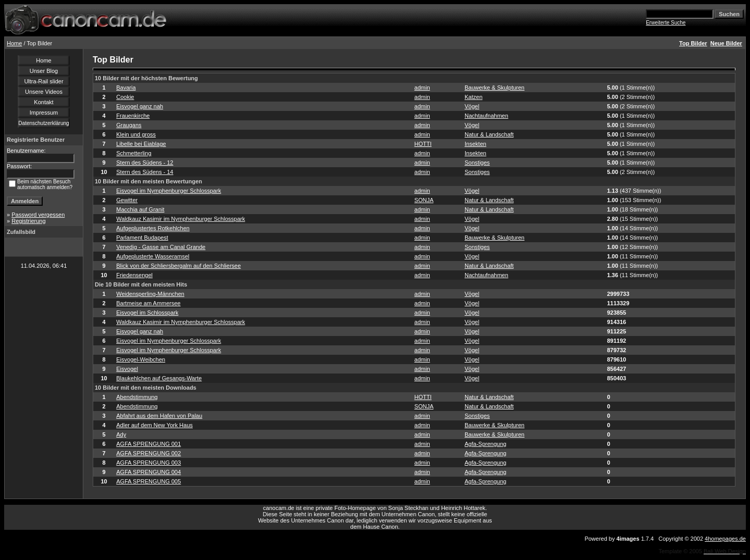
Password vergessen (38, 215)
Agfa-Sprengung (485, 444)
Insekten (476, 144)
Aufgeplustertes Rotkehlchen (153, 228)
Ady (121, 434)
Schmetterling (134, 153)
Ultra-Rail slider (43, 81)
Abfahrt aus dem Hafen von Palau (159, 416)
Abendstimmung (137, 397)
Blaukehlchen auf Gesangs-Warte (159, 378)
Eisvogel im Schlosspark (147, 313)
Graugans (129, 125)
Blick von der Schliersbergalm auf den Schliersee (178, 266)
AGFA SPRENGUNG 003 (148, 463)
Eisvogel (127, 369)
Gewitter (127, 200)
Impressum (44, 113)
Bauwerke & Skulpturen (495, 88)
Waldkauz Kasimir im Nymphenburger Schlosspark (180, 219)
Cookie (125, 97)
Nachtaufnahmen (486, 116)
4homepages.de (725, 539)
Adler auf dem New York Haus (154, 425)
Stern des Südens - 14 (145, 172)
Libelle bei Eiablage (141, 144)
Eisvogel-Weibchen (141, 359)
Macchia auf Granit (140, 209)
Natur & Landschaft (489, 134)
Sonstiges (477, 163)
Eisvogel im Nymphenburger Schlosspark (168, 191)
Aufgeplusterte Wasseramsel (153, 256)
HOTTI (423, 144)
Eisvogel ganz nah (140, 106)
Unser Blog (44, 71)
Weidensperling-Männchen (150, 294)
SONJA (424, 200)
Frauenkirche (133, 116)
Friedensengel (134, 275)
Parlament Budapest (142, 238)
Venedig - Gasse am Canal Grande (161, 247)
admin (422, 88)
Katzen (473, 97)
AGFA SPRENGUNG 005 (148, 481)
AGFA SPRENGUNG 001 (148, 444)
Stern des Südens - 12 (145, 163)
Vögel (472, 106)
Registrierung (28, 221)
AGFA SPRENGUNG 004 (148, 472)
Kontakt (43, 102)
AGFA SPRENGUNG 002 (148, 453)
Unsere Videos (44, 92)
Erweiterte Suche (666, 23)
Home (14, 43)
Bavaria (126, 88)
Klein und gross (136, 134)
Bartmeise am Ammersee (148, 303)
